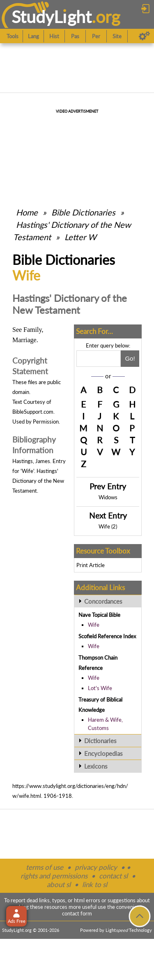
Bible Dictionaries (83, 212)
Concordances (103, 601)
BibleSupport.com (33, 412)
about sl (59, 884)
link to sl (95, 884)
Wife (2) (108, 526)
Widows (108, 497)
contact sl (113, 876)
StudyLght (52, 17)
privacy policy (96, 867)
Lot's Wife (100, 688)
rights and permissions (54, 876)
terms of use (45, 867)
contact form (77, 913)
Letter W (80, 237)
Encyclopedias (103, 753)
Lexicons (96, 766)
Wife (94, 625)
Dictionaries (100, 741)
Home (27, 212)
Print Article (91, 565)
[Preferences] (144, 36)
